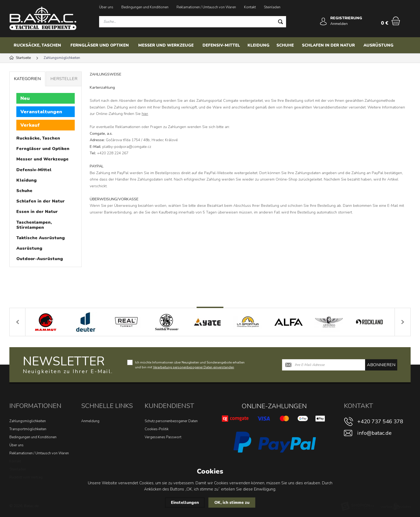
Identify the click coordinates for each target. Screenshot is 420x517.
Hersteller (64, 79)
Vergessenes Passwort (163, 437)
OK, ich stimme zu (232, 503)
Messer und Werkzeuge (166, 45)
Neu (25, 98)
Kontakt (250, 7)
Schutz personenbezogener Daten (171, 421)
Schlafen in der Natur (328, 45)
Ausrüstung (378, 45)
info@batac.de (374, 433)
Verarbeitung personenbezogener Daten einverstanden (194, 367)
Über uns (106, 7)
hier (145, 114)
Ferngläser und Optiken (100, 45)
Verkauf (30, 125)
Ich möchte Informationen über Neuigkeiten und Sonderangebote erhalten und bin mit (190, 365)
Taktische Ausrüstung (41, 238)
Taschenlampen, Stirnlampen (34, 225)
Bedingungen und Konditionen (145, 7)
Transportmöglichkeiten (28, 429)
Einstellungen (185, 503)
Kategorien (27, 79)
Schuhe (285, 45)
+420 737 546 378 (380, 422)
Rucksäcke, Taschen (37, 45)
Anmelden (339, 24)
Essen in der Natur (37, 212)
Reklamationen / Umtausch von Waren (206, 7)
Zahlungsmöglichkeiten (28, 421)
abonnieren (381, 365)
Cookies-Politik (157, 429)
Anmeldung (90, 421)
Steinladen (272, 7)
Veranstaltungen (41, 112)
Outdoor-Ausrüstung (40, 259)
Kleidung (258, 45)
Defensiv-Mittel (221, 45)
